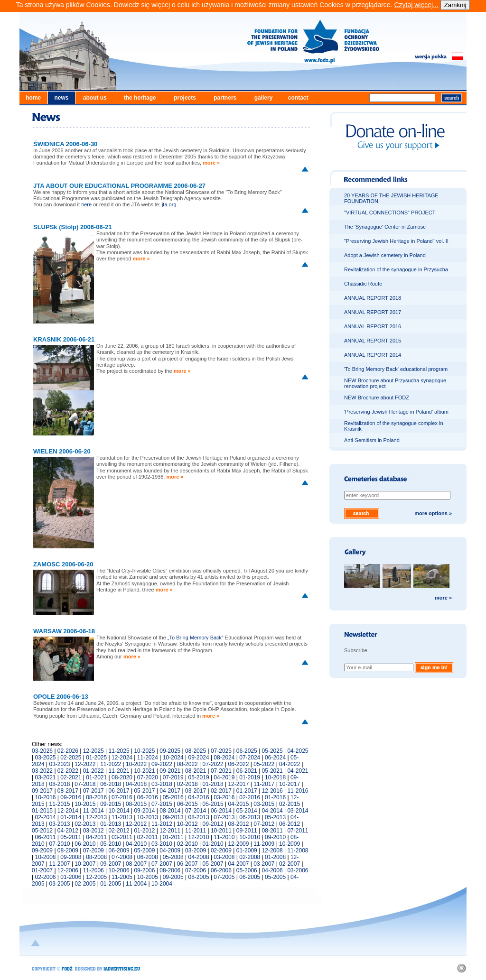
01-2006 (71, 877)
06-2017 (119, 791)
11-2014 (93, 811)
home (33, 98)
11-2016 (298, 791)
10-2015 (85, 804)
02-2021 (71, 777)
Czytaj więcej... (416, 5)
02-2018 (187, 784)
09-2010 (275, 837)
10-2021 (144, 771)
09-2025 (170, 751)
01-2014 (71, 817)
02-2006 (45, 877)
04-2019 (224, 777)
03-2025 (45, 758)
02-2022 (68, 771)
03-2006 (298, 870)
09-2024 (199, 758)
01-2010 (213, 844)
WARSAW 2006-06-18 (64, 631)
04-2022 (290, 764)
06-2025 (247, 751)
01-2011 (173, 837)
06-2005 (250, 877)
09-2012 (213, 824)
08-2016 (96, 797)
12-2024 (122, 758)
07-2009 (93, 851)
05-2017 (144, 791)
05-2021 (272, 771)
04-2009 (170, 851)
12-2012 (136, 824)
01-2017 (247, 791)
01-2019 (250, 777)
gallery (264, 98)
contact (298, 98)
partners (225, 98)
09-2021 (170, 771)
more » (211, 163)
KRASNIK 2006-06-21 (64, 339)
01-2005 (111, 884)
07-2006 (196, 870)
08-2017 (68, 791)
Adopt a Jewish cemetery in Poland (385, 255)
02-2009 (221, 851)
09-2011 (247, 831)
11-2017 (264, 784)
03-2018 (162, 784)
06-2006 (221, 870)
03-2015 (264, 804)
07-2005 (224, 877)
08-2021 (196, 771)
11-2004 (136, 884)
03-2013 (60, 824)
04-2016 (199, 797)
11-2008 (298, 851)
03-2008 (224, 857)
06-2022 (238, 764)
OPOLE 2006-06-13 (61, 697)
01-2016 (275, 797)
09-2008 (71, 857)
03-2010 (162, 844)
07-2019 (173, 777)
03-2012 (93, 831)
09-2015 (111, 804)
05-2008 (173, 857)
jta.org (169, 204)
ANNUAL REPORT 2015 (373, 341)
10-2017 (290, 784)
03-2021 (45, 777)
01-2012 (144, 831)
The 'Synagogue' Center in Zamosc (385, 227)
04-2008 (199, 857)
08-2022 (187, 764)
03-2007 (264, 864)
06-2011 (45, 837)
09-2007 (111, 864)
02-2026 (68, 751)
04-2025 (298, 751)
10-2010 (250, 837)
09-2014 (144, 811)
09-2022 (162, 764)
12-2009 (238, 844)
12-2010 (199, 837)
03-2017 (196, 791)
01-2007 (42, 870)
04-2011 (96, 837)
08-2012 (238, 824)
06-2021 (247, 771)
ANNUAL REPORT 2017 (373, 312)
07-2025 (221, 751)
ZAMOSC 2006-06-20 (63, 564)
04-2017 (170, 791)
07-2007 (162, 864)
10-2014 (119, 811)
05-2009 (144, 851)
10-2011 (221, 831)
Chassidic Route (363, 284)
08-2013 (199, 817)
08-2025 (196, 751)
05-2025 (272, 751)
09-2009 (42, 851)
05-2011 (71, 837)
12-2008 (272, 851)
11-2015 (60, 804)
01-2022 (93, 771)
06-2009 (119, 851)
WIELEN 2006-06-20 (62, 451)
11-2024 (148, 758)
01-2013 (111, 824)
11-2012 (162, 824)
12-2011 (170, 831)
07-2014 (196, 811)
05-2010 (111, 844)
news (61, 98)
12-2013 (96, 817)
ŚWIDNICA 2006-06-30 (65, 144)
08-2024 (224, 758)
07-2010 (60, 844)
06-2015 (187, 804)
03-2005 (60, 884)
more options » (433, 513)
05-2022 (264, 764)
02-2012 (119, 831)
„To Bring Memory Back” (196, 638)
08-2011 (272, 831)
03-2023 (60, 764)
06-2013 (250, 817)
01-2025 (96, 758)
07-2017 (93, 791)
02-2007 (290, 864)
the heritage (140, 98)
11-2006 (93, 870)
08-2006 (170, 870)
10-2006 (119, 870)
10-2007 (85, 864)
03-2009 (196, 851)
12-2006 (68, 870)
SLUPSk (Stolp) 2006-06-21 (72, 227)
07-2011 (298, 831)
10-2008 (45, 857)
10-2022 (136, 764)
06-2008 (148, 857)
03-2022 (42, 771)
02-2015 (290, 804)
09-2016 (71, 797)
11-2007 (60, 864)
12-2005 (96, 877)
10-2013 (148, 817)
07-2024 (250, 758)
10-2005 (148, 877)
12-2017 (238, 784)
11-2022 (111, 764)
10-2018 (275, 777)
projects (185, 98)
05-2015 (213, 804)
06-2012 (290, 824)
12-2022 (85, 764)
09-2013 (173, 817)
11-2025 (119, 751)
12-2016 (272, 791)
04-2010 (136, 844)
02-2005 (85, 884)
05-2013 (275, 817)
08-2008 (96, 857)
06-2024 (275, 758)
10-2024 (173, 758)
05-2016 (173, 797)
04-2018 (136, 784)
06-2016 (148, 797)
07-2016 (122, 797)
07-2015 (162, 804)
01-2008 (275, 857)
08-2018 (60, 784)
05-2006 (247, 870)
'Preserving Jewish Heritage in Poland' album (396, 412)
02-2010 (187, 844)
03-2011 (122, 837)
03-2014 (298, 811)
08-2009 (68, 851)
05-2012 (42, 831)
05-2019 (199, 777)
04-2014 (272, 811)
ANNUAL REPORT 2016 (373, 326)
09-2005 (173, 877)
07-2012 (264, 824)
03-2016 (224, 797)
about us (95, 98)
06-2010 (85, 844)
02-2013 (85, 824)
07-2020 (148, 777)
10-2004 (162, 884)
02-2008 (250, 857)
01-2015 (42, 811)
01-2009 (247, 851)
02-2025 (71, 758)
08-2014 (170, 811)
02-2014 (45, 817)
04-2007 (238, 864)
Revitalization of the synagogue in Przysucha (396, 269)
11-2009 (264, 844)
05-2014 (247, 811)
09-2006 (144, 870)
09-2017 (42, 791)
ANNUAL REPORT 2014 (373, 355)
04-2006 (272, 870)
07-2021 (221, 771)
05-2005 (275, 877)
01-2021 (96, 777)
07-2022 (213, 764)
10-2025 (144, 751)
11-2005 (122, 877)
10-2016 (45, 797)
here (86, 204)
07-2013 (224, 817)
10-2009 (290, 844)
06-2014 (221, 811)
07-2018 (85, 784)
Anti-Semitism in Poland (372, 440)
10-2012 (187, 824)
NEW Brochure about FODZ (377, 398)
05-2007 (213, 864)
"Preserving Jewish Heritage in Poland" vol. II (396, 241)
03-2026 (42, 751)
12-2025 (93, 751)
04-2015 (238, 804)
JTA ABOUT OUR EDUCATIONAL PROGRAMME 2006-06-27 (119, 186)
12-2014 (68, 811)
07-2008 (122, 857)
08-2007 (136, 864)
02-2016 (250, 797)
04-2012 (68, 831)
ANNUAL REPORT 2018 (373, 298)
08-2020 (122, 777)
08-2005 (199, 877)
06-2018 (111, 784)
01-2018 (213, 784)
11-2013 (122, 817)
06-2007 (187, 864)
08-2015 (136, 804)
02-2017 (221, 791)
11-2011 (196, 831)
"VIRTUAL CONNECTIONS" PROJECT (390, 213)
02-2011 (148, 837)
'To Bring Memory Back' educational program (396, 369)
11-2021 (119, 771)
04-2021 (298, 771)
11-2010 (224, 837)
